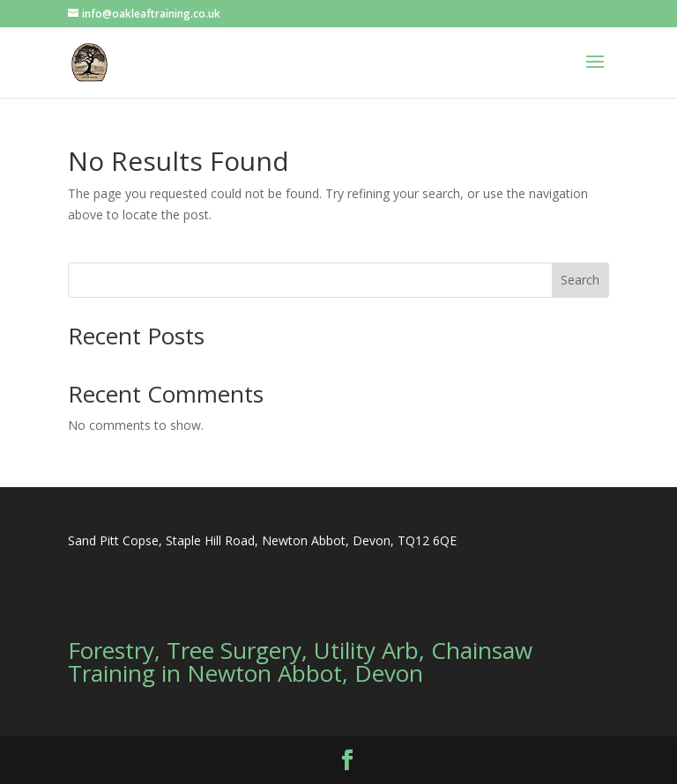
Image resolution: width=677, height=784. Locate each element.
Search (580, 280)
